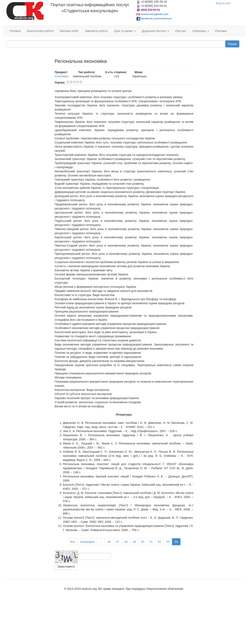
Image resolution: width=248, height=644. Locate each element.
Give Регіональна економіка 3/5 (74, 82)
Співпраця (201, 31)
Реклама (221, 31)
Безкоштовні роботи (40, 31)
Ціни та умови (125, 31)
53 (168, 542)
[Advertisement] (27, 79)
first (73, 542)
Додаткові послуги (155, 31)
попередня (87, 542)
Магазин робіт (69, 31)
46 (109, 542)
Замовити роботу (96, 31)
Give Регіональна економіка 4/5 (78, 82)
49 (134, 542)
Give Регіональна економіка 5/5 (81, 82)
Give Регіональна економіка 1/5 (68, 82)
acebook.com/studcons (157, 18)
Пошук (232, 44)
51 (151, 542)
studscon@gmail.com (155, 14)
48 (126, 542)
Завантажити (66, 566)
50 (143, 542)
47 (118, 542)
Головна (15, 31)
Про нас (181, 31)
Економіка (62, 76)
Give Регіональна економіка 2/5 (71, 82)
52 (159, 542)
